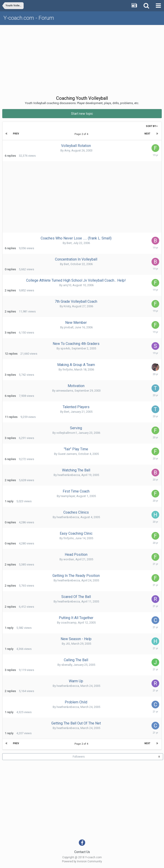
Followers (79, 757)
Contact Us (82, 852)
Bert (69, 243)
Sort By (152, 126)
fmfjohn (68, 369)
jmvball (69, 327)
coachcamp (69, 623)
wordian (69, 559)
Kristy (67, 306)
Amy (67, 150)
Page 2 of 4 (82, 134)
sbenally (67, 665)
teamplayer (68, 496)
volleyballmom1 (67, 433)
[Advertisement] (83, 59)
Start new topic (82, 114)
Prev (16, 134)
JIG (68, 644)
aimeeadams (65, 391)
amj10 (67, 285)
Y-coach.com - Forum (29, 18)
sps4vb (65, 348)
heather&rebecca (69, 475)
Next (147, 134)
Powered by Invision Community (82, 861)
